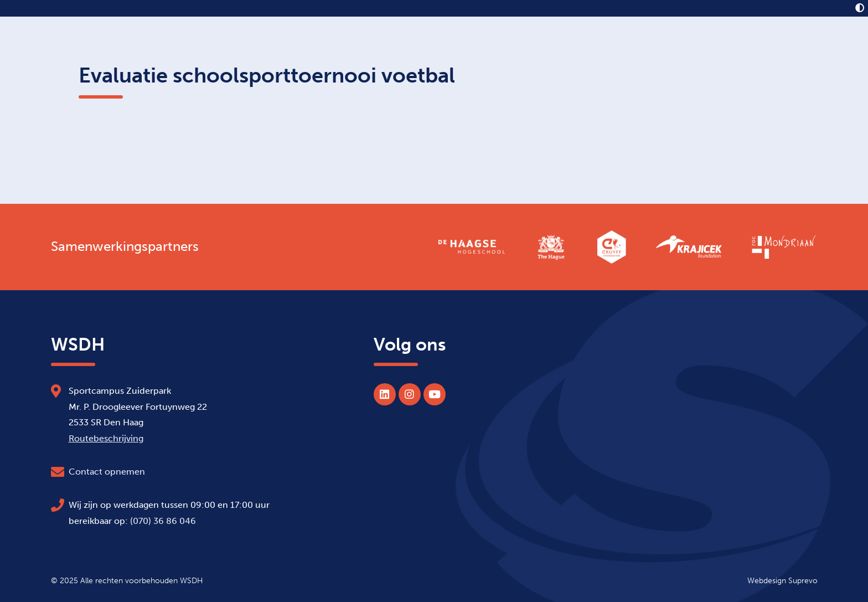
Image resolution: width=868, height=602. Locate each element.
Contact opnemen (107, 472)
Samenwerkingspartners (125, 246)
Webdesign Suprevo (782, 580)
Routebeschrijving (106, 438)
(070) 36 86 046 (163, 521)
